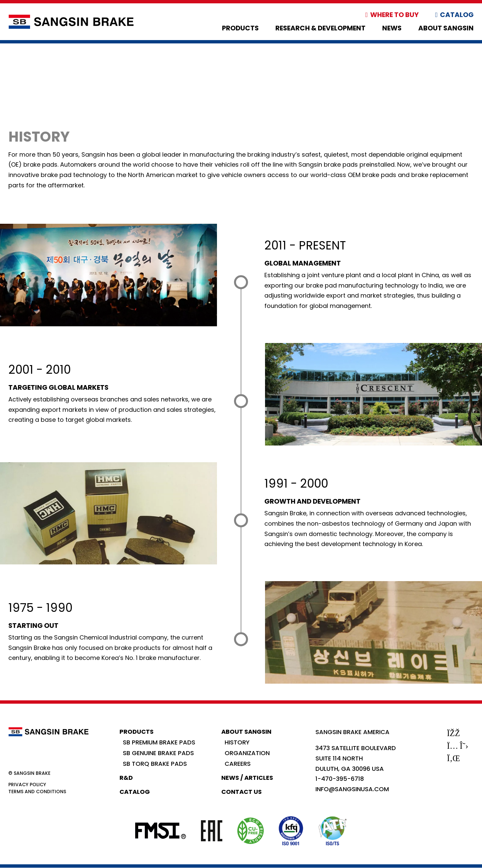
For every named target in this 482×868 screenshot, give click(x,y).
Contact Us (242, 792)
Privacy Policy (27, 785)
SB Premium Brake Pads (159, 742)
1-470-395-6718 (340, 779)
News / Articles (247, 778)
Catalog (457, 15)
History (237, 742)
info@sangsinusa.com (352, 789)
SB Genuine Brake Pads (158, 753)
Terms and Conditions (37, 792)
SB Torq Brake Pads (155, 764)
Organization (247, 753)
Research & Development (320, 28)
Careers (238, 764)
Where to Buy (394, 15)
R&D (126, 778)
